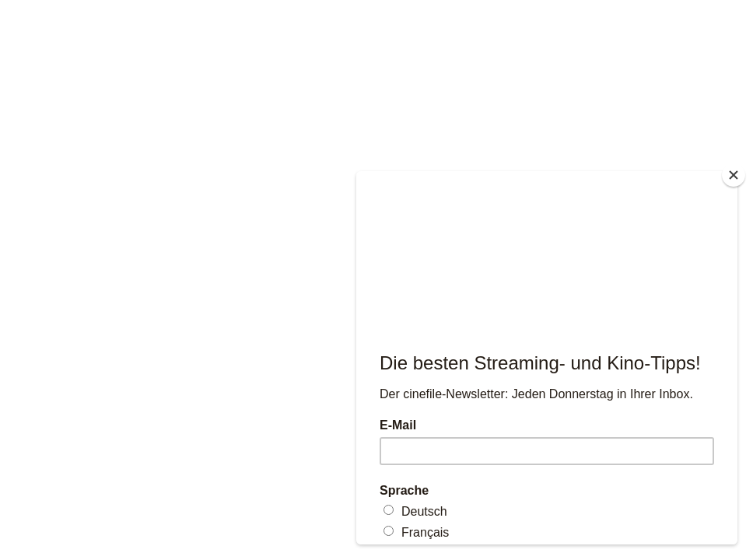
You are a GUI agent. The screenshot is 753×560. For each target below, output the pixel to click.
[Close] (734, 175)
